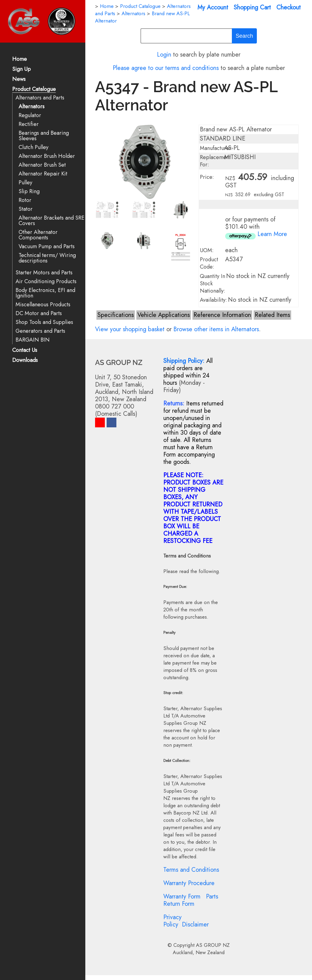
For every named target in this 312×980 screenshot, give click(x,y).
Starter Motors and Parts (44, 273)
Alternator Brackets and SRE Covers (51, 221)
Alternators (32, 107)
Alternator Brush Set (42, 165)
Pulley (25, 183)
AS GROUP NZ (213, 945)
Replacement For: (215, 161)
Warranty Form (182, 897)
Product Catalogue (34, 90)
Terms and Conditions (191, 870)
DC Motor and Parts (39, 313)
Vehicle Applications (164, 315)
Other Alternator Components (38, 235)
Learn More (272, 234)
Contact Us (25, 351)
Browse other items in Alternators (216, 329)
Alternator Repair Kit (43, 174)
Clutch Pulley (34, 147)
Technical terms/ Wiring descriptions (47, 258)
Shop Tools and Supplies (44, 322)
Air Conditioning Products (46, 281)
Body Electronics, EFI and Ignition (45, 293)
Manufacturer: (216, 148)
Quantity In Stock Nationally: (213, 283)
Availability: (213, 300)
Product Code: (209, 263)
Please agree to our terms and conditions (166, 68)
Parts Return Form (191, 900)
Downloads (25, 361)
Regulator (30, 115)
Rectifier (29, 124)
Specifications (116, 315)
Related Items (272, 315)
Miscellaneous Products (43, 305)
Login (164, 55)
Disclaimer (195, 924)
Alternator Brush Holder (47, 156)
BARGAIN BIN (33, 340)
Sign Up (21, 70)
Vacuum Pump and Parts (47, 247)
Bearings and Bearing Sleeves (44, 136)
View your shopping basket (130, 329)
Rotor (25, 200)
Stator (26, 209)
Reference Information (222, 315)
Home (19, 59)
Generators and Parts (40, 331)
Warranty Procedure (189, 883)
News (19, 80)
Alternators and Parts (40, 98)
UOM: (207, 250)
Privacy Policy (172, 921)
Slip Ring (29, 191)
